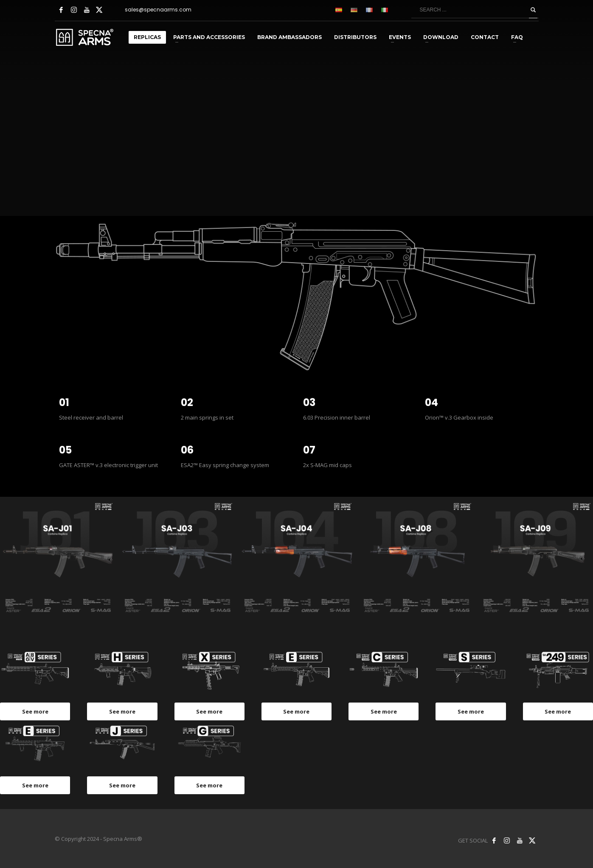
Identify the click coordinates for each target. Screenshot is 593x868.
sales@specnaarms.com (158, 10)
